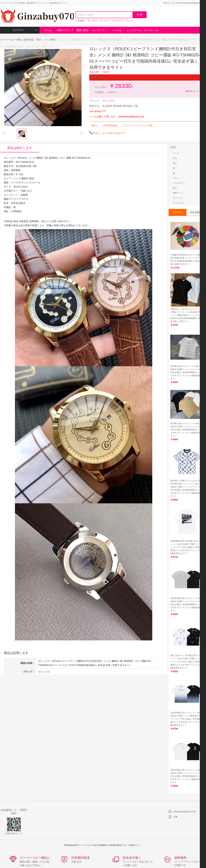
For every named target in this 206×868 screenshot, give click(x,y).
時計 (39, 40)
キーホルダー (179, 203)
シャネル (117, 30)
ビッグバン (105, 21)
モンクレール (151, 30)
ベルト (176, 178)
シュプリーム (134, 30)
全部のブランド (65, 30)
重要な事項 (82, 30)
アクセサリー (179, 183)
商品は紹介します (20, 148)
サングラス (178, 198)
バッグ (176, 153)
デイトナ (130, 21)
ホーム (48, 30)
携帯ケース (178, 193)
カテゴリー (25, 30)
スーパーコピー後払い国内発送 (17, 40)
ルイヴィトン (100, 30)
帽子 (175, 188)
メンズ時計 (50, 40)
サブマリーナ (118, 21)
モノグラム (93, 21)
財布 (175, 158)
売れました (192, 91)
